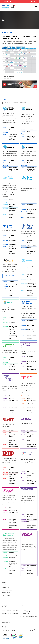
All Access (8, 103)
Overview (4, 582)
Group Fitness (5, 585)
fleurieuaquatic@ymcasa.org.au (30, 616)
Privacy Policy (14, 630)
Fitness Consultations (7, 590)
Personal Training (6, 593)
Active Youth (23, 103)
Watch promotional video (9, 276)
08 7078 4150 (26, 614)
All (3, 103)
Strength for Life (5, 587)
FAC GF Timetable (19, 77)
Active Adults (15, 103)
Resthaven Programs (6, 595)
